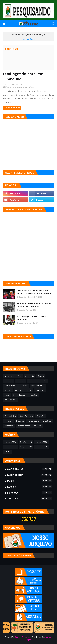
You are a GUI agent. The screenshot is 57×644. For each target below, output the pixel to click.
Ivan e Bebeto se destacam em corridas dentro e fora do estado (34, 292)
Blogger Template (22, 637)
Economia (9, 381)
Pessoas (19, 390)
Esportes (32, 381)
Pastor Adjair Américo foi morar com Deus (33, 318)
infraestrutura (10, 400)
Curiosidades (10, 416)
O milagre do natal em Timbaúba (23, 76)
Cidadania (29, 376)
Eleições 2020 (41, 442)
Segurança (40, 390)
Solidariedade (19, 395)
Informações (10, 386)
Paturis (30, 487)
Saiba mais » (11, 108)
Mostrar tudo (29, 39)
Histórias (20, 421)
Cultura (41, 376)
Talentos (38, 426)
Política (8, 452)
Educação (21, 381)
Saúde (29, 390)
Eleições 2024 (26, 447)
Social (7, 395)
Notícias (8, 390)
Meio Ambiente (38, 386)
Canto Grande (30, 469)
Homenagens (33, 421)
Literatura (23, 386)
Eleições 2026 (41, 447)
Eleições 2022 (10, 447)
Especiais (9, 421)
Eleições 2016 (10, 442)
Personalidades (24, 426)
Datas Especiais (26, 416)
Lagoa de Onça (30, 475)
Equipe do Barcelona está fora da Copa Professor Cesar (34, 305)
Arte (20, 376)
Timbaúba (30, 499)
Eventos (43, 381)
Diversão (40, 416)
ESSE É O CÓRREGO (13, 84)
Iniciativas (47, 421)
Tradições (33, 395)
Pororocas (30, 493)
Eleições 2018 (26, 442)
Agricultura (9, 376)
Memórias (9, 426)
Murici (30, 481)
